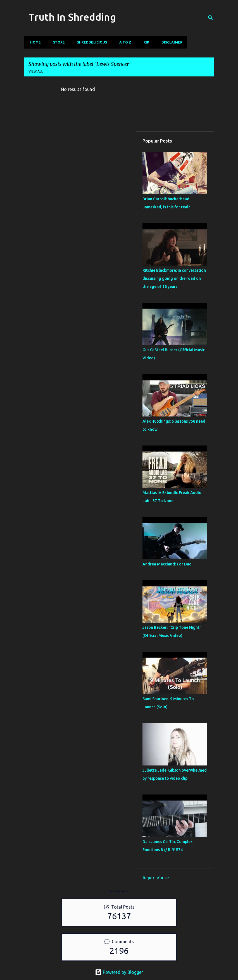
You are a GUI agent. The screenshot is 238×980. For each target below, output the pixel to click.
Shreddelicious (90, 42)
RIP (145, 42)
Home (34, 42)
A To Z (124, 42)
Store (57, 42)
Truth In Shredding (72, 17)
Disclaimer (170, 42)
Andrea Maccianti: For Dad (167, 564)
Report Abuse (156, 878)
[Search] (211, 18)
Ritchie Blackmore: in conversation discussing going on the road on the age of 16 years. (174, 278)
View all (36, 71)
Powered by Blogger (119, 972)
